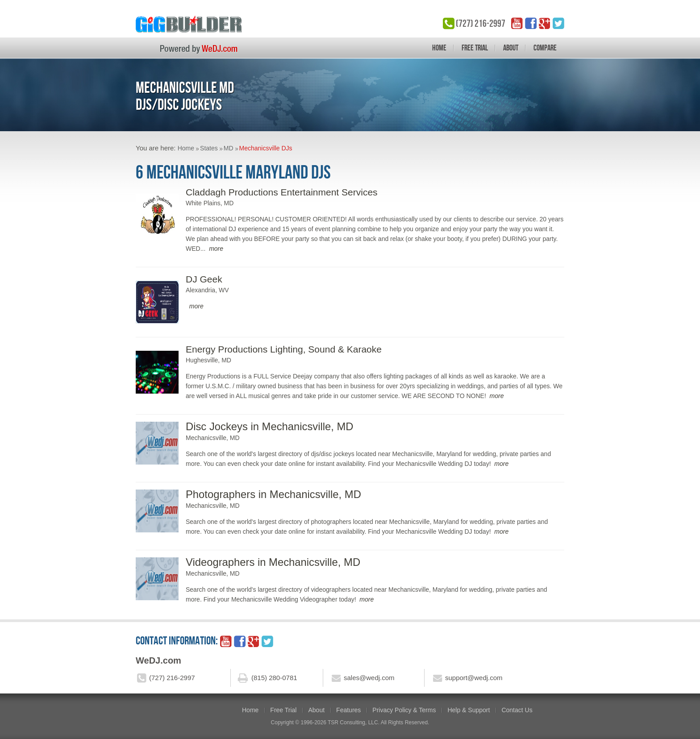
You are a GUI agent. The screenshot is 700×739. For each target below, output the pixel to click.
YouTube (517, 23)
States (209, 148)
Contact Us (517, 710)
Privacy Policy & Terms (404, 710)
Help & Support (469, 710)
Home (439, 48)
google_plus (545, 23)
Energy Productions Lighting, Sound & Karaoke (284, 349)
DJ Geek (204, 279)
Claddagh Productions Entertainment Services (282, 192)
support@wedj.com (474, 678)
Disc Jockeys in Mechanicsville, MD (270, 426)
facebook (531, 23)
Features (348, 710)
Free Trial (475, 48)
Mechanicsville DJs (266, 148)
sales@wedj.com (369, 678)
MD (229, 148)
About (511, 48)
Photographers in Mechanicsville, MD (273, 494)
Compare (545, 48)
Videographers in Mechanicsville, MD (273, 562)
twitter (558, 23)
